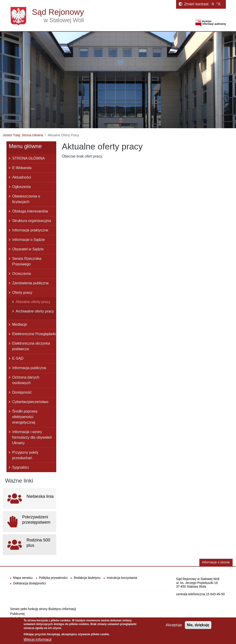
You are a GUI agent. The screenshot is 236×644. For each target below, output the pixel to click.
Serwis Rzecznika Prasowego (27, 261)
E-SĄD (18, 358)
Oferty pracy (22, 293)
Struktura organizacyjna (32, 221)
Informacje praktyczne (30, 230)
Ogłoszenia (21, 187)
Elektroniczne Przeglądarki (34, 334)
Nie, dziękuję (198, 625)
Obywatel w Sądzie (28, 249)
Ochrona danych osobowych (26, 380)
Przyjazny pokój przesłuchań (25, 455)
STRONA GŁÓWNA (28, 158)
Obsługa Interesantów (30, 211)
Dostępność (22, 392)
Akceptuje (174, 625)
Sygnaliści (21, 467)
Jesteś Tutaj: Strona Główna (23, 135)
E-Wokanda (22, 168)
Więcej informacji (37, 639)
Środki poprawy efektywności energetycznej (25, 417)
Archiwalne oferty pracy (35, 311)
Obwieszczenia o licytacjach (26, 199)
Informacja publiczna (29, 368)
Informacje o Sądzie (28, 240)
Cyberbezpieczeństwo (30, 402)
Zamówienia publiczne (30, 283)
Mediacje (20, 324)
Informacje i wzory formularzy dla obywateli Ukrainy (32, 437)
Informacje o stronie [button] (216, 562)
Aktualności (22, 177)
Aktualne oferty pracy (33, 302)
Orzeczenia (22, 274)
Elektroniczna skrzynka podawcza (31, 346)
